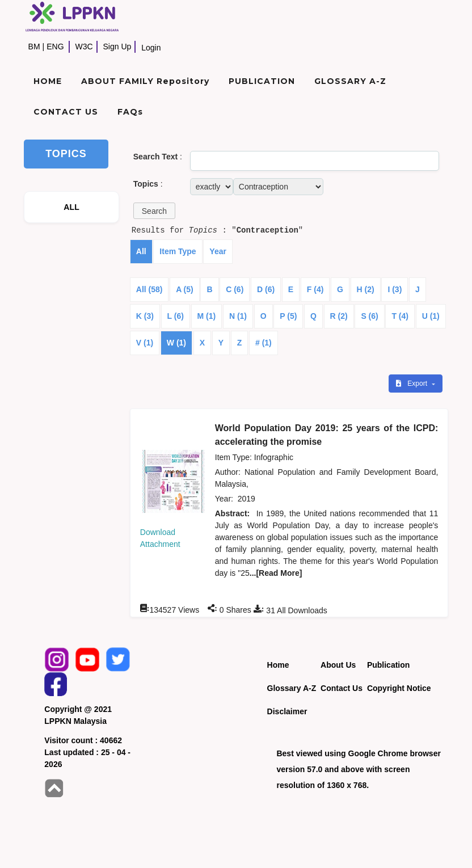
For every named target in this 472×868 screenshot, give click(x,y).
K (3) (145, 316)
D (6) (266, 289)
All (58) (149, 289)
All (141, 251)
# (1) (264, 343)
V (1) (145, 343)
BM (34, 47)
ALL (71, 207)
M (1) (207, 316)
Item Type (178, 251)
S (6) (369, 316)
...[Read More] (276, 573)
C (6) (235, 289)
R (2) (339, 316)
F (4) (315, 289)
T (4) (400, 316)
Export (412, 384)
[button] (154, 211)
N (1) (238, 316)
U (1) (431, 316)
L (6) (176, 316)
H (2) (366, 289)
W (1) (176, 343)
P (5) (288, 316)
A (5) (185, 289)
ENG (55, 47)
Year (218, 251)
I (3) (395, 289)
